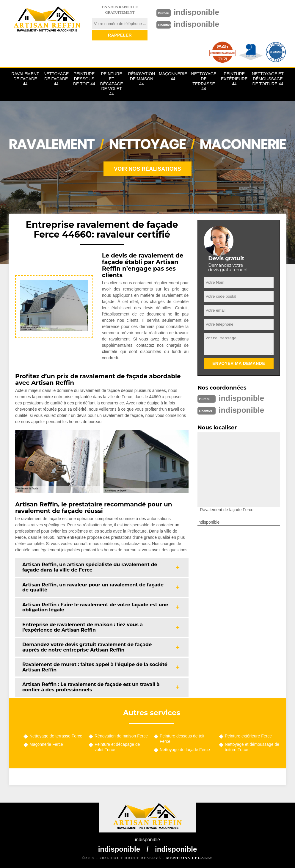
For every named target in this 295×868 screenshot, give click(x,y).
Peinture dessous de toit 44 (84, 79)
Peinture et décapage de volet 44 (112, 84)
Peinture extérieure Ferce (248, 736)
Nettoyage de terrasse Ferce (56, 736)
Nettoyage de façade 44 (56, 79)
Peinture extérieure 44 (234, 79)
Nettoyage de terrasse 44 (204, 81)
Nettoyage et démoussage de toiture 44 (268, 79)
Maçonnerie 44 (173, 76)
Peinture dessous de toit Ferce (182, 739)
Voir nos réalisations (147, 169)
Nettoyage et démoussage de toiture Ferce (252, 747)
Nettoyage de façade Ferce (185, 750)
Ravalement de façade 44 (25, 79)
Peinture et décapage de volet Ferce (117, 747)
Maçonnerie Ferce (46, 744)
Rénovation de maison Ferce (121, 736)
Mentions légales (190, 858)
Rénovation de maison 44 (142, 79)
